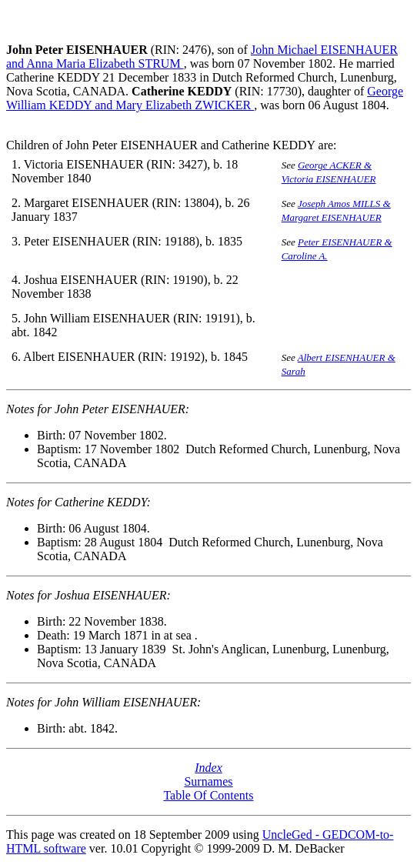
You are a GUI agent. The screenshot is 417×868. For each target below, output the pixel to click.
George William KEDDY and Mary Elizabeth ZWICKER (205, 98)
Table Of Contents (208, 795)
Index (208, 768)
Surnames (208, 781)
